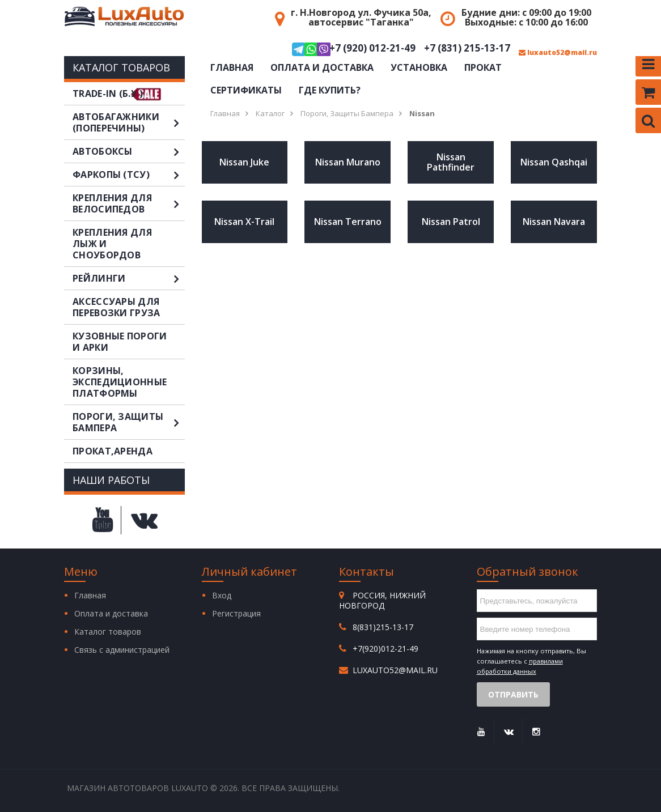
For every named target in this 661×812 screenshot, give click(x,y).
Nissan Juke (244, 162)
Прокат (483, 67)
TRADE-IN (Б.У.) (108, 93)
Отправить (513, 694)
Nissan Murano (348, 162)
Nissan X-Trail (244, 222)
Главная (232, 67)
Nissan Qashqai (554, 162)
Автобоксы (129, 151)
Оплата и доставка (322, 67)
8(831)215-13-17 (383, 627)
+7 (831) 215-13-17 (467, 48)
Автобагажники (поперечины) (129, 122)
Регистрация (236, 613)
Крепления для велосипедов (129, 203)
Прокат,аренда (113, 451)
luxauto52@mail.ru (558, 53)
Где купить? (330, 90)
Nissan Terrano (348, 222)
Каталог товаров (108, 632)
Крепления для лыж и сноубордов (112, 244)
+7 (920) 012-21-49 (354, 49)
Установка (419, 67)
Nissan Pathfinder (451, 162)
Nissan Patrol (451, 222)
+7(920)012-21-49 (385, 649)
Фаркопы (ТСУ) (129, 175)
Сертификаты (246, 90)
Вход (222, 595)
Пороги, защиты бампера (129, 422)
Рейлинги (129, 278)
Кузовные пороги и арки (120, 342)
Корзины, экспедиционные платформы (120, 382)
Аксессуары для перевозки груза (116, 307)
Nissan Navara (554, 222)
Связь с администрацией (122, 650)
